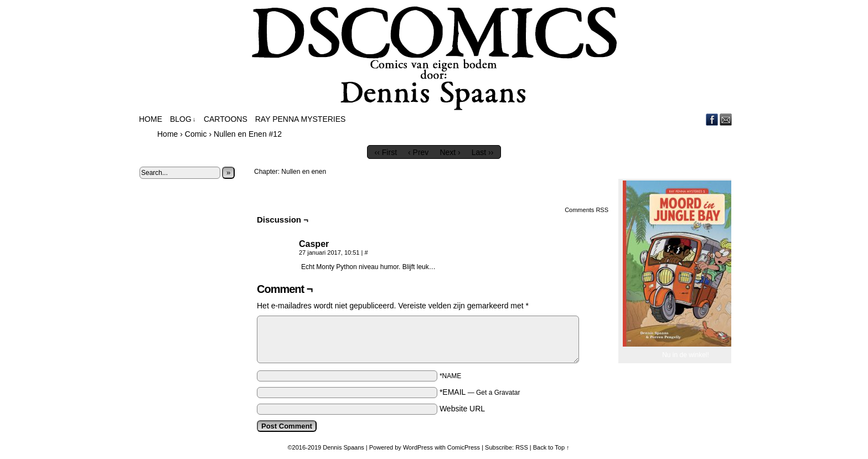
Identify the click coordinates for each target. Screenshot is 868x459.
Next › (450, 152)
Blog (183, 119)
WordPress (418, 447)
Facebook (712, 119)
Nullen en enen (304, 172)
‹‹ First (386, 152)
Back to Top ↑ (551, 447)
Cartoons (226, 119)
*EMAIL (480, 392)
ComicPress (464, 447)
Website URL (462, 409)
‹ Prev (418, 152)
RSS (522, 447)
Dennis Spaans (343, 447)
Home (151, 119)
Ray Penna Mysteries (301, 119)
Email (726, 119)
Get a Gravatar (498, 393)
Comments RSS (587, 210)
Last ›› (483, 152)
